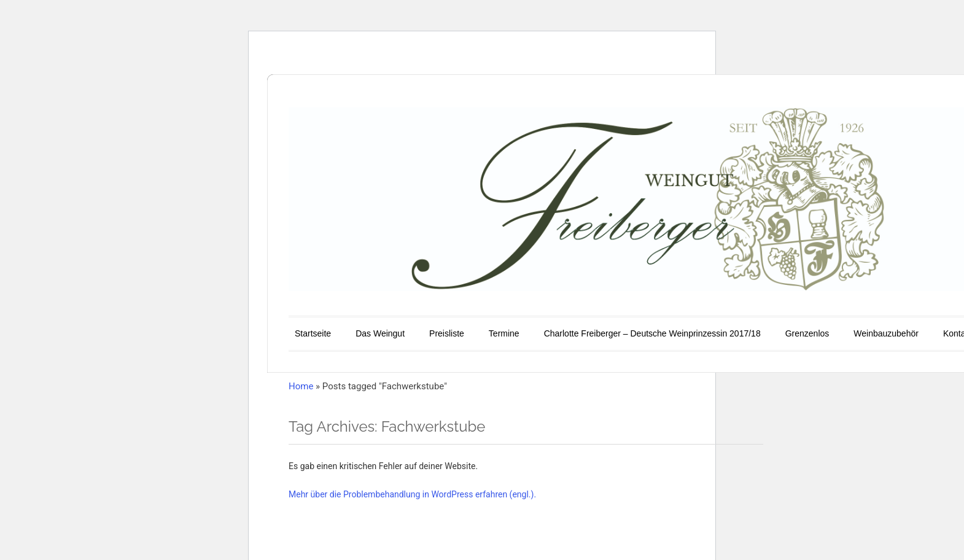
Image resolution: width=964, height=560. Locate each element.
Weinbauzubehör (886, 333)
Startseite (313, 333)
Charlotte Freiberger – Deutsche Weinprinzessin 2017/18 (652, 333)
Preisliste (447, 333)
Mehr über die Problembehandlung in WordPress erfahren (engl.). (412, 494)
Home (301, 386)
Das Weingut (380, 333)
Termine (504, 333)
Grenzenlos (807, 333)
